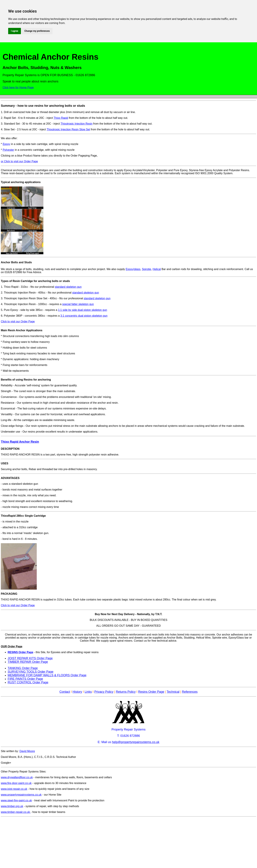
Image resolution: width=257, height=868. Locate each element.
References (190, 692)
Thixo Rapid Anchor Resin (20, 442)
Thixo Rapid (61, 118)
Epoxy (6, 144)
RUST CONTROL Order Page (28, 682)
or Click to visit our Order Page (19, 161)
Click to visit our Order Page (18, 321)
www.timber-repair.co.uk (16, 812)
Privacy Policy (104, 692)
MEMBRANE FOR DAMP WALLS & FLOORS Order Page (47, 675)
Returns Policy (126, 692)
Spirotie (146, 269)
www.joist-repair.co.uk (14, 789)
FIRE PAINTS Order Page (25, 679)
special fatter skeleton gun (78, 304)
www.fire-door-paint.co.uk (16, 783)
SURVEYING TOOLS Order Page (31, 672)
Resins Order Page (151, 692)
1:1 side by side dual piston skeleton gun (82, 310)
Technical (173, 692)
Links (88, 692)
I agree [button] (15, 31)
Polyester (8, 150)
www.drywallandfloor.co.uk (17, 777)
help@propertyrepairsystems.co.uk (136, 742)
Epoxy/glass (133, 269)
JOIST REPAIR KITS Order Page (30, 658)
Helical (157, 269)
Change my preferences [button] (37, 31)
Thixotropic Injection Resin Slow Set (68, 129)
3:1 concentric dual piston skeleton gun (84, 316)
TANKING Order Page (23, 668)
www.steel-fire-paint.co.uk (16, 800)
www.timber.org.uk (12, 806)
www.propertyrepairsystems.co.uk (21, 795)
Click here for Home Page (18, 87)
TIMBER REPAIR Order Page (28, 662)
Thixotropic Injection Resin (77, 124)
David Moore (27, 751)
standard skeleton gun (68, 287)
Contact (65, 692)
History (77, 692)
